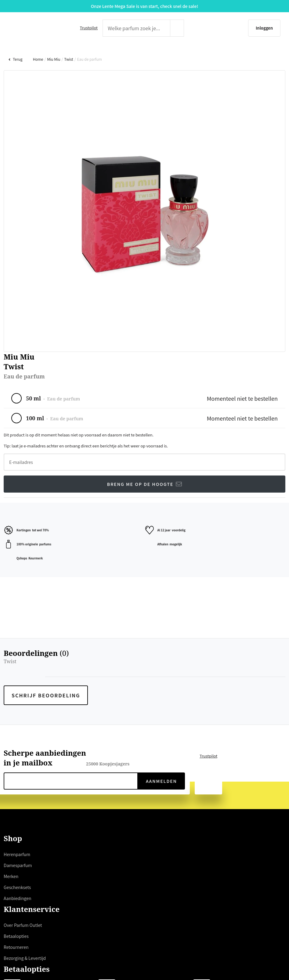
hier (100, 501)
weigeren (133, 516)
